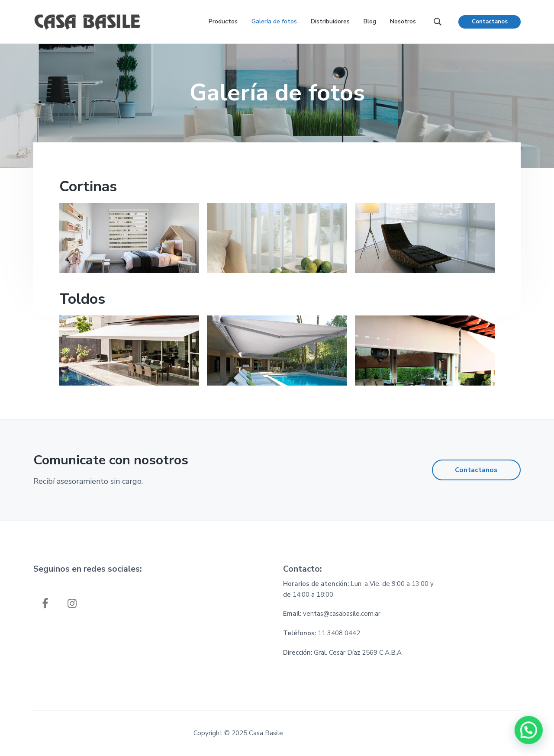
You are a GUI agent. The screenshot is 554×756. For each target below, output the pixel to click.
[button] (529, 731)
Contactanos (490, 22)
